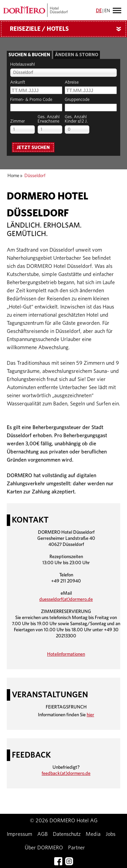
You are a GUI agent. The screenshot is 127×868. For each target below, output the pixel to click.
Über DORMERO (44, 848)
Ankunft (18, 82)
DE (99, 11)
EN (107, 11)
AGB (43, 834)
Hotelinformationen (66, 654)
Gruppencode (77, 100)
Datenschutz (67, 834)
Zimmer (17, 121)
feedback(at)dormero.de (66, 774)
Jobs (111, 834)
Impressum (19, 834)
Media (93, 834)
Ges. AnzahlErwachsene (49, 119)
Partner (77, 848)
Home (13, 176)
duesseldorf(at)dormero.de (66, 599)
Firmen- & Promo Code (31, 100)
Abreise (72, 82)
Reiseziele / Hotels (68, 29)
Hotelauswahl (23, 65)
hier (90, 715)
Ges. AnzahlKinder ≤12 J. (76, 119)
